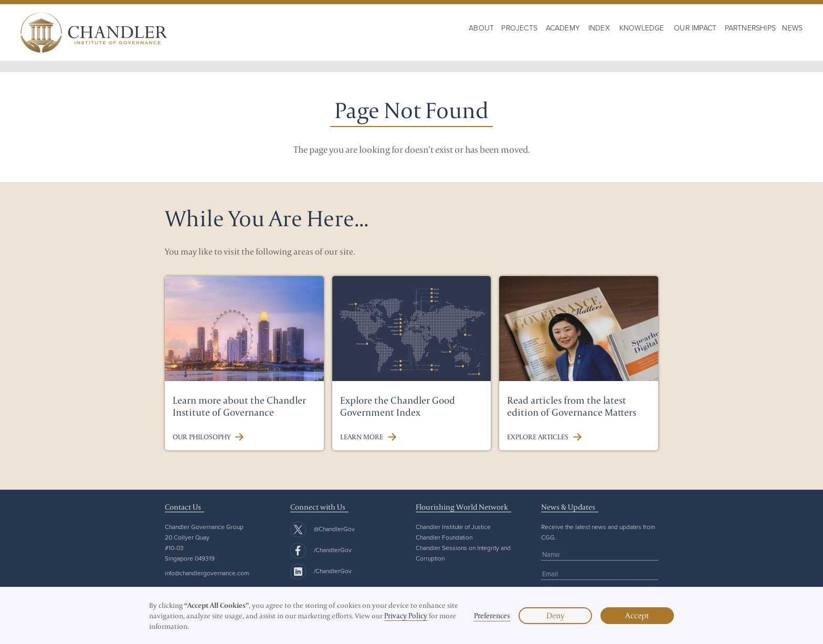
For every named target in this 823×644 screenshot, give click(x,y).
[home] (94, 33)
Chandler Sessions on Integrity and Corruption (463, 553)
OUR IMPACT (695, 28)
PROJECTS (519, 28)
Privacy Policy (406, 616)
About (481, 28)
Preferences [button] (492, 616)
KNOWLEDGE (642, 28)
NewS (792, 28)
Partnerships (750, 28)
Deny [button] (555, 615)
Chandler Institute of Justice (453, 527)
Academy (563, 28)
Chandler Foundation (444, 537)
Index (599, 28)
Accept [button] (637, 615)
